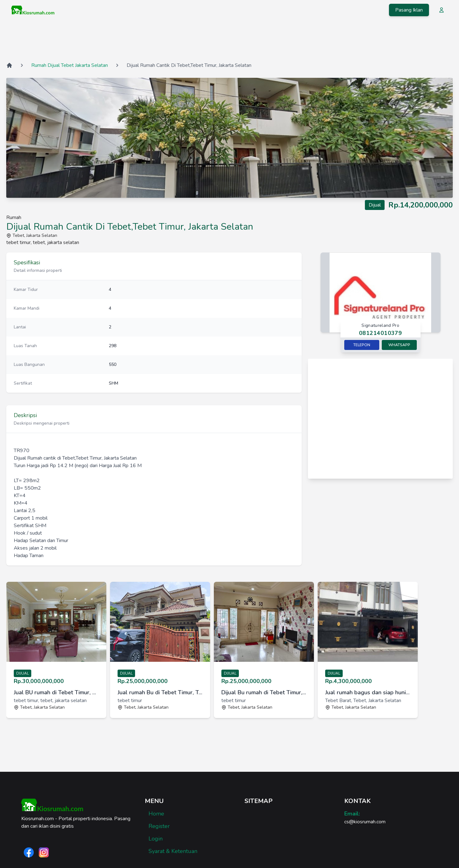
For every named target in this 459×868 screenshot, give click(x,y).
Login (156, 839)
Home (156, 814)
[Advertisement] (229, 40)
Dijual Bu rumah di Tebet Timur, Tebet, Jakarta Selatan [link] (264, 692)
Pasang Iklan (409, 10)
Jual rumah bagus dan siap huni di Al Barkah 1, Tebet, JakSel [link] (368, 692)
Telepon (362, 345)
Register (159, 826)
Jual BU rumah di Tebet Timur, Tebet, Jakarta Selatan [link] (56, 692)
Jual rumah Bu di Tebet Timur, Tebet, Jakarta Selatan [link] (160, 692)
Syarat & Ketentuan (173, 851)
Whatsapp (399, 345)
